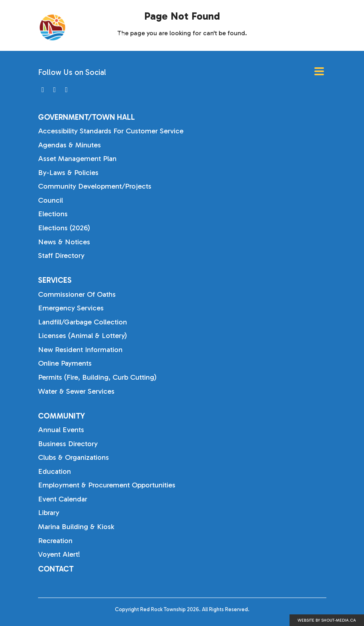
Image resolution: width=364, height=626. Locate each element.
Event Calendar (63, 499)
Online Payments (65, 363)
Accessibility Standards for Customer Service (111, 131)
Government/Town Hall (86, 117)
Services (55, 280)
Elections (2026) (64, 228)
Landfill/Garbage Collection (82, 322)
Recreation (55, 541)
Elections (53, 214)
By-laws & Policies (68, 173)
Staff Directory (61, 256)
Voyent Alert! (59, 554)
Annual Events (61, 430)
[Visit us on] (43, 90)
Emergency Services (71, 308)
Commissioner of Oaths (77, 294)
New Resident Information (80, 350)
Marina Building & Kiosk (76, 527)
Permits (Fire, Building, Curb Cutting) (97, 377)
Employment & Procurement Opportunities (107, 485)
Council (50, 200)
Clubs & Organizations (73, 457)
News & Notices (64, 242)
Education (54, 471)
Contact (56, 569)
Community (61, 416)
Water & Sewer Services (76, 391)
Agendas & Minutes (69, 145)
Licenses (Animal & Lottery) (82, 336)
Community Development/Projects (95, 186)
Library (49, 513)
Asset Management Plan (77, 159)
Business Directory (68, 444)
